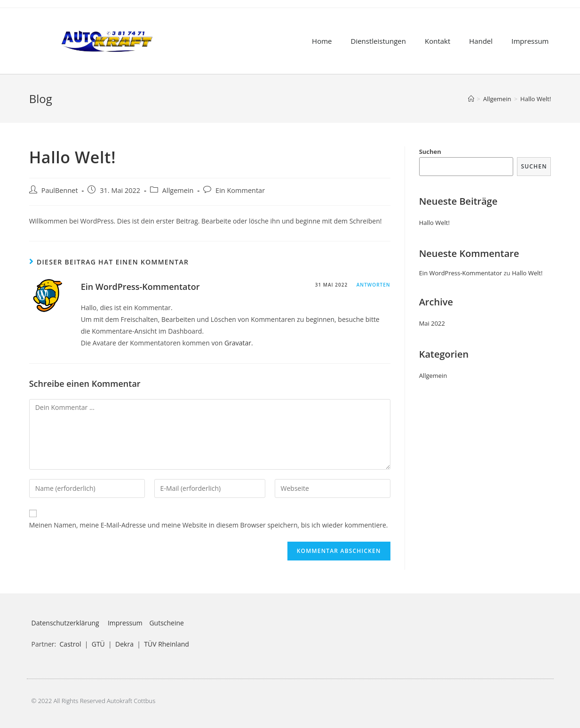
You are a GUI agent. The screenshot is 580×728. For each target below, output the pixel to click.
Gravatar (238, 343)
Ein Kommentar (240, 190)
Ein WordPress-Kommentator (140, 287)
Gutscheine (167, 623)
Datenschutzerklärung (65, 623)
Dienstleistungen (378, 41)
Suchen (430, 152)
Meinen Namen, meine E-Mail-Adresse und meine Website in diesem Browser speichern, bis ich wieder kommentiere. (209, 525)
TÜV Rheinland (167, 644)
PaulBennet (60, 190)
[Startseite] (471, 99)
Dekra (124, 644)
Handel (481, 41)
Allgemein (178, 190)
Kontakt (437, 41)
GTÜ (98, 644)
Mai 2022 (432, 323)
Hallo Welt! (434, 223)
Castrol (71, 644)
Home (322, 41)
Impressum (530, 41)
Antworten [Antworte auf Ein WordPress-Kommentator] (373, 285)
